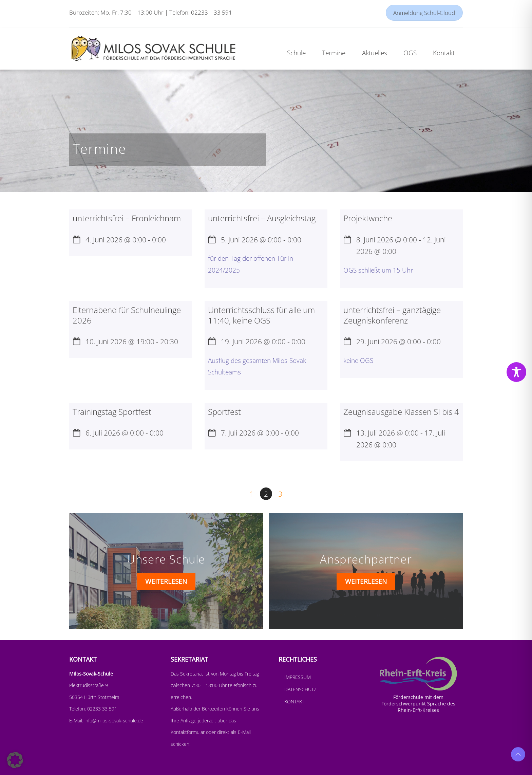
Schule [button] (296, 53)
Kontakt (294, 702)
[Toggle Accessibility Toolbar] (516, 372)
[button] (15, 760)
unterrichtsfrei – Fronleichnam (127, 218)
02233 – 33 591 (212, 12)
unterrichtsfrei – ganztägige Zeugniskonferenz (392, 315)
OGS (410, 53)
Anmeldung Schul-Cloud (424, 13)
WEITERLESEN (166, 581)
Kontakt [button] (444, 53)
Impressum (298, 677)
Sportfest (224, 412)
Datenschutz (300, 689)
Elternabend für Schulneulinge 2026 (127, 315)
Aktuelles (375, 53)
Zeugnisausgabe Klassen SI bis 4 (401, 412)
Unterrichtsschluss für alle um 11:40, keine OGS (261, 315)
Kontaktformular (188, 732)
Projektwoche (368, 218)
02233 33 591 (101, 709)
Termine (334, 53)
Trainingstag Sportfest (112, 412)
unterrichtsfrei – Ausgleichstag (262, 218)
